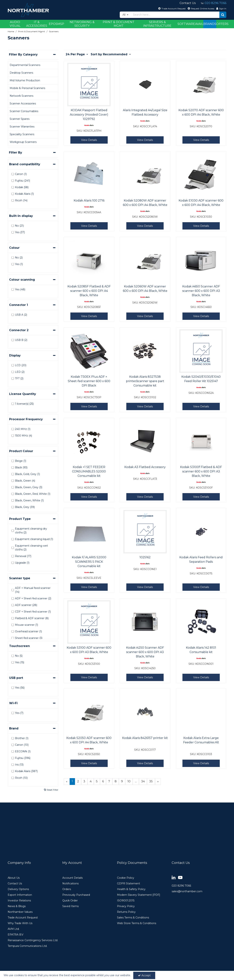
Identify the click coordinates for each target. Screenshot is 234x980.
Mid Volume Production (25, 80)
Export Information (20, 895)
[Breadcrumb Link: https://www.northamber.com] (11, 31)
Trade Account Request (23, 918)
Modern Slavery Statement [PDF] (139, 895)
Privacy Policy (126, 906)
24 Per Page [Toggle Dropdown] (76, 54)
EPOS (53, 24)
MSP (61, 24)
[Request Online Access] (201, 8)
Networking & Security (82, 24)
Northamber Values (20, 912)
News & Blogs (17, 906)
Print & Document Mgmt (119, 24)
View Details (89, 140)
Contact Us (15, 884)
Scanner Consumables (24, 111)
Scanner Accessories (23, 103)
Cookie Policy (126, 878)
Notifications (70, 884)
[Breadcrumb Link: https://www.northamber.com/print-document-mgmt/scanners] (54, 31)
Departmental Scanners (25, 65)
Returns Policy (126, 912)
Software (186, 24)
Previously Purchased (76, 895)
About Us (14, 878)
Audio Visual (15, 24)
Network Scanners (21, 96)
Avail (199, 24)
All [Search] (124, 15)
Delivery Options (18, 889)
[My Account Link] (221, 8)
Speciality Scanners (22, 134)
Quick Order (70, 901)
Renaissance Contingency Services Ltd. (33, 940)
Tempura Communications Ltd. (27, 946)
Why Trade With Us (20, 923)
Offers (222, 24)
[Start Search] (223, 15)
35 (151, 781)
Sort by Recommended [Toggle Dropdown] (110, 54)
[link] (174, 878)
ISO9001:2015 (126, 901)
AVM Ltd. (14, 929)
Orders (67, 889)
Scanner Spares (20, 119)
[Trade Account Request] (172, 8)
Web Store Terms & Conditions (137, 923)
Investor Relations (19, 901)
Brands (210, 24)
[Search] (175, 15)
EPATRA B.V (16, 935)
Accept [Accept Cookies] (144, 975)
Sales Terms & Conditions (133, 918)
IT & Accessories (37, 24)
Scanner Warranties (22, 127)
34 (143, 781)
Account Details (72, 878)
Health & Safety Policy (131, 889)
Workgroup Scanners (23, 142)
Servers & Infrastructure (157, 24)
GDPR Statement (129, 884)
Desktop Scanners (21, 73)
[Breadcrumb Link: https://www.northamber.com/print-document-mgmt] (32, 31)
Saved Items (70, 906)
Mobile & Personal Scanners (27, 88)
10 (129, 781)
